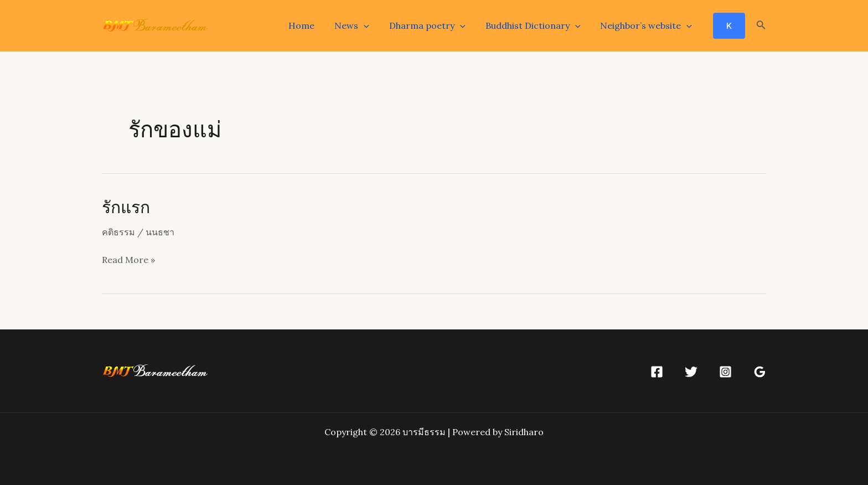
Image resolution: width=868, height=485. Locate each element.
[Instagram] (725, 372)
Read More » (128, 260)
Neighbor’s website (647, 25)
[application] (371, 25)
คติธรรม (118, 232)
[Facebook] (657, 372)
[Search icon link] (761, 26)
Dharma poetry (433, 25)
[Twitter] (691, 372)
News (360, 25)
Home (311, 25)
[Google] (760, 372)
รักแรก (126, 207)
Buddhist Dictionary (536, 25)
